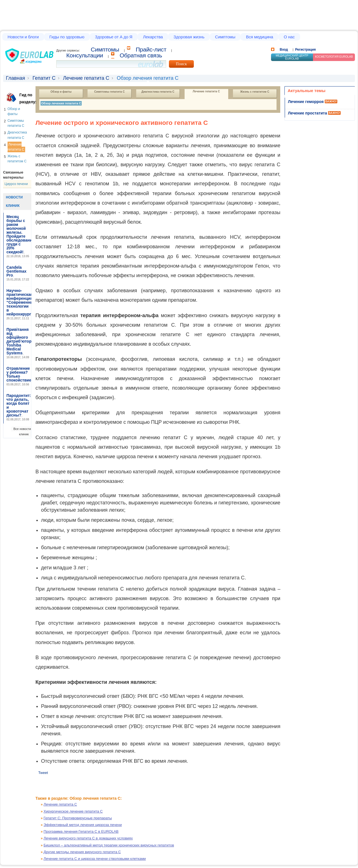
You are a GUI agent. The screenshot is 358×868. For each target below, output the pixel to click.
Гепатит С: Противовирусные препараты (78, 818)
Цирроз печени (16, 184)
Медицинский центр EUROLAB (292, 57)
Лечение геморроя (306, 102)
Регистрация (305, 50)
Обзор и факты (61, 92)
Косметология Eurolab (334, 57)
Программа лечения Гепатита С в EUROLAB (81, 831)
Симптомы (225, 37)
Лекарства (153, 37)
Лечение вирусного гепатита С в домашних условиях (88, 838)
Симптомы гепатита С (109, 92)
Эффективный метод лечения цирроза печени (83, 825)
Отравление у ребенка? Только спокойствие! (19, 374)
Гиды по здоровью (67, 37)
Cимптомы (105, 49)
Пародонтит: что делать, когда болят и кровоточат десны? (19, 405)
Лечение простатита (307, 113)
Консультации (85, 55)
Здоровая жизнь (189, 37)
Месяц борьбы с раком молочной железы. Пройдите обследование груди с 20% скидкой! (20, 234)
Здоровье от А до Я (114, 37)
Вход (284, 50)
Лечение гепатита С (86, 78)
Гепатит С (44, 78)
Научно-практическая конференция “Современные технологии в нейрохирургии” (22, 302)
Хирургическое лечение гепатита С (73, 811)
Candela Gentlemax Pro (17, 271)
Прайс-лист (151, 49)
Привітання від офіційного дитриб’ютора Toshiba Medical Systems (20, 341)
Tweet (43, 773)
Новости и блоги (23, 37)
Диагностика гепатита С (158, 92)
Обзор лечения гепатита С (61, 103)
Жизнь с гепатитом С (255, 92)
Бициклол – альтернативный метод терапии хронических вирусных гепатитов (109, 845)
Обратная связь (141, 55)
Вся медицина (259, 37)
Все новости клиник (22, 431)
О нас (289, 37)
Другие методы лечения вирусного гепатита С (82, 852)
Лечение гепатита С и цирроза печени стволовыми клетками (95, 859)
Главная (16, 78)
